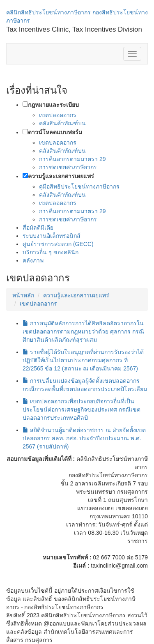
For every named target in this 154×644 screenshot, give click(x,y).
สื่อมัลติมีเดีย (38, 228)
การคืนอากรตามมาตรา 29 (72, 159)
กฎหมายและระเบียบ (53, 105)
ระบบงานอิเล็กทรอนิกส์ (52, 236)
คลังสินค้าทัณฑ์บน (62, 123)
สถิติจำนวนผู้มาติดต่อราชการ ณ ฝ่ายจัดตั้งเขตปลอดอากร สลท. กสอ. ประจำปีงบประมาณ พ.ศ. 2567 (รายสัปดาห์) (84, 438)
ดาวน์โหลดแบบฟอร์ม (55, 132)
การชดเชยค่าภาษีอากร (68, 167)
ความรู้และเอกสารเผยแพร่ (61, 176)
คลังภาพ (33, 260)
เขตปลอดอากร (58, 115)
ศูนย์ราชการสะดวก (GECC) (58, 244)
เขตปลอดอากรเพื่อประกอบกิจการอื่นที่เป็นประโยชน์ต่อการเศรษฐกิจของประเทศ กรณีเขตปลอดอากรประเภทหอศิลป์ (82, 409)
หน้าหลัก (23, 295)
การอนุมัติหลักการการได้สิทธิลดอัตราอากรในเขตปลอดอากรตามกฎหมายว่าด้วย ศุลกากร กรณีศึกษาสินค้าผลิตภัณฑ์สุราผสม (83, 331)
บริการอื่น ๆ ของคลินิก (51, 252)
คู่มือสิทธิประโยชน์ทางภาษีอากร (79, 186)
